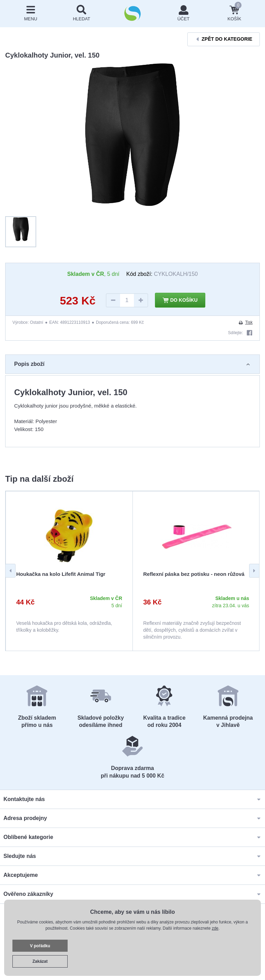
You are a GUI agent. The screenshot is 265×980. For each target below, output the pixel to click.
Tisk (245, 322)
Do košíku (180, 300)
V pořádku (40, 946)
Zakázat (40, 961)
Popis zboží (132, 364)
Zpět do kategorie (224, 39)
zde (215, 928)
